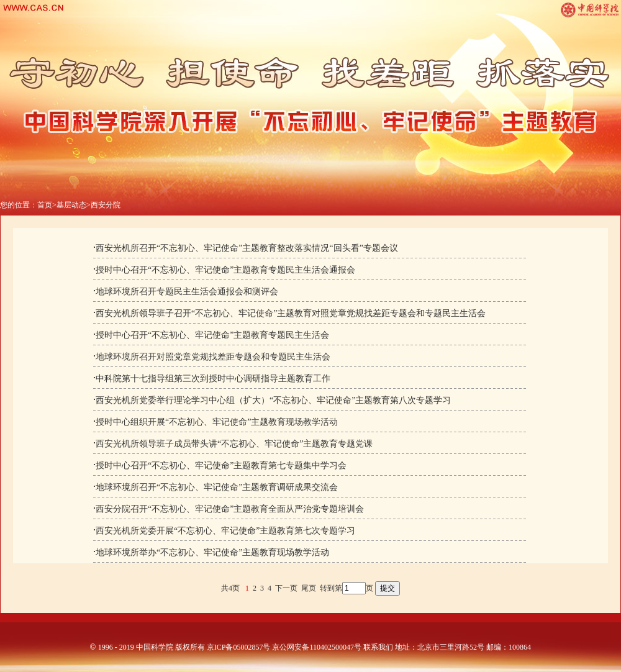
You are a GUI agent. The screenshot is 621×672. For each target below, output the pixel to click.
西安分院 (106, 205)
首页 (45, 205)
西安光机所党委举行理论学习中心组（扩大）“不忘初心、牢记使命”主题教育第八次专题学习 (273, 400)
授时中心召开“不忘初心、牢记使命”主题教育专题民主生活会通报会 (225, 270)
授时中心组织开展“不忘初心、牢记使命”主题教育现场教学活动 (217, 422)
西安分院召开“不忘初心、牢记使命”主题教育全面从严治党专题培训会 (230, 509)
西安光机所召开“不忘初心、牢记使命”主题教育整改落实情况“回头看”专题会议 (247, 248)
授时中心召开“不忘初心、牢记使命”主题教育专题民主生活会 (212, 335)
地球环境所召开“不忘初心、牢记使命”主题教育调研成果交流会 (217, 487)
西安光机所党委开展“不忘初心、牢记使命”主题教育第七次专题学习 (225, 531)
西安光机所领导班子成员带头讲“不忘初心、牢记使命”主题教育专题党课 (234, 444)
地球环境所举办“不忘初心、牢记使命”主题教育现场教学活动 (212, 552)
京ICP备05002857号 (239, 647)
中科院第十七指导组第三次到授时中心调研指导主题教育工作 (213, 379)
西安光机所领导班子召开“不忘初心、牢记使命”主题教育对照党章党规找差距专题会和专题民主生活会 (291, 313)
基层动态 (71, 205)
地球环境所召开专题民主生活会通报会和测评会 (187, 292)
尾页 (309, 588)
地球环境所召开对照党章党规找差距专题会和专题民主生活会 (213, 357)
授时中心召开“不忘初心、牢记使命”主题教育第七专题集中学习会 (221, 465)
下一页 (286, 588)
